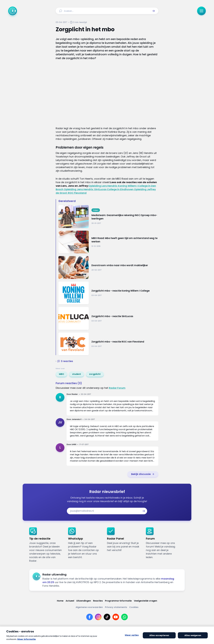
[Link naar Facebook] (90, 617)
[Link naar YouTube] (116, 617)
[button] (153, 11)
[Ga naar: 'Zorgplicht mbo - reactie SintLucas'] (108, 318)
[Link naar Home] (60, 601)
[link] (61, 374)
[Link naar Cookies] (134, 607)
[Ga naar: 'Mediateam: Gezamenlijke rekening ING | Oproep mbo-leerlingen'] (108, 217)
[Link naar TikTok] (107, 617)
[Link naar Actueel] (70, 601)
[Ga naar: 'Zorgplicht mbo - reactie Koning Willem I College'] (108, 293)
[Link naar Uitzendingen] (84, 601)
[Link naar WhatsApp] (124, 617)
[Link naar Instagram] (98, 617)
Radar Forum (117, 388)
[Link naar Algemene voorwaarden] (89, 607)
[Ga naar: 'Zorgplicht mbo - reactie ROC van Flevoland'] (108, 344)
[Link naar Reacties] (98, 601)
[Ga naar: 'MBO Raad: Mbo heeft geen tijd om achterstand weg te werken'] (108, 242)
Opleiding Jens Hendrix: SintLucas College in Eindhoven (99, 189)
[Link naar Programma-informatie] (118, 601)
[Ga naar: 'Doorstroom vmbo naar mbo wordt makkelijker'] (108, 267)
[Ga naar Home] (13, 11)
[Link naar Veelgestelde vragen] (145, 601)
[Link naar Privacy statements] (116, 607)
